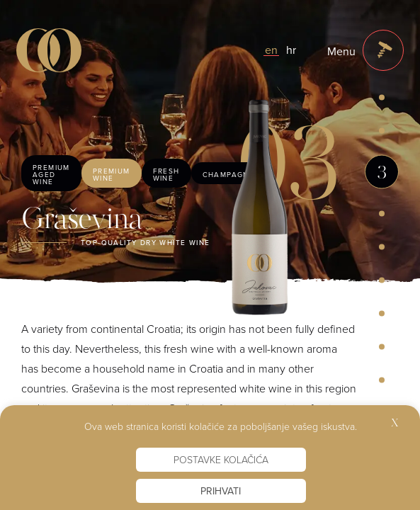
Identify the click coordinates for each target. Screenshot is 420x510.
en (271, 50)
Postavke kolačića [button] (221, 459)
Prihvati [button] (221, 491)
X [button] (395, 424)
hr (291, 50)
